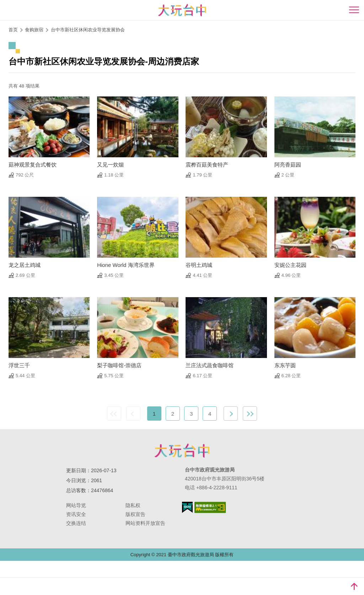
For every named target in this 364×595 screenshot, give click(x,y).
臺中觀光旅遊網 (182, 10)
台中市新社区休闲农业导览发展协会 (88, 30)
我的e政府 (187, 507)
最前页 (114, 414)
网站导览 (76, 505)
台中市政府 (182, 451)
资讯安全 (76, 514)
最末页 (250, 414)
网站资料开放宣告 (145, 523)
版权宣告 (135, 514)
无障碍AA (210, 507)
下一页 (231, 414)
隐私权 (133, 505)
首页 (13, 30)
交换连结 (76, 523)
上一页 (133, 414)
